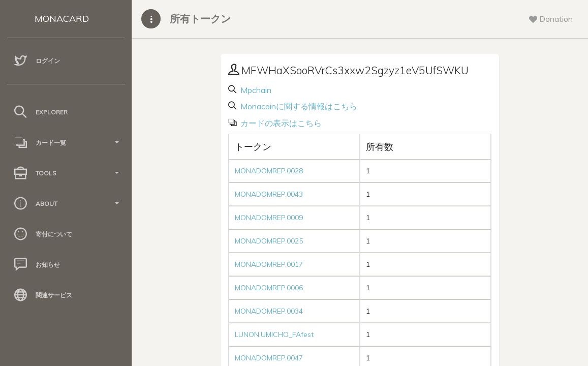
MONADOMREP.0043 (269, 194)
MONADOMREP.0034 (269, 311)
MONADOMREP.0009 (269, 218)
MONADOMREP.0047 (269, 358)
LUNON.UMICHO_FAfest (274, 334)
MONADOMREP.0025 (269, 241)
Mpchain (255, 90)
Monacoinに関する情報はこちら (298, 106)
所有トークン (200, 19)
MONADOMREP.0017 (269, 264)
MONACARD (62, 19)
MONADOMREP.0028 (269, 171)
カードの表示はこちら (280, 123)
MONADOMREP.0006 (269, 288)
